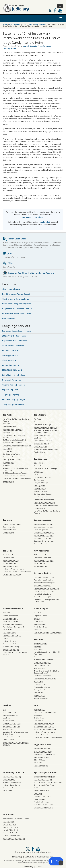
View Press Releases (11, 289)
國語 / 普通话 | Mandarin (13, 370)
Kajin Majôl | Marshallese (13, 375)
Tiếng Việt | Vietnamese (13, 404)
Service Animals (40, 563)
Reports (37, 618)
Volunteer (7, 465)
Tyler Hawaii (38, 867)
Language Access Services (43, 527)
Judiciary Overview (10, 641)
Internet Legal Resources (43, 441)
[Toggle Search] (60, 6)
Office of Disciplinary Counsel (45, 502)
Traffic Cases (39, 681)
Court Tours (7, 791)
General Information (41, 466)
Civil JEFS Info (39, 471)
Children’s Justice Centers (12, 724)
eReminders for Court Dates (13, 429)
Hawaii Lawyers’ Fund (42, 497)
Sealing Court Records (11, 649)
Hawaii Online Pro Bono (43, 594)
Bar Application (39, 480)
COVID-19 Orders (40, 760)
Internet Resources (41, 766)
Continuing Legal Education (44, 494)
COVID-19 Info (8, 424)
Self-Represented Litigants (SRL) (14, 440)
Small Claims (39, 693)
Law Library (38, 438)
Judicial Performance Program (14, 476)
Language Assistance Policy (44, 524)
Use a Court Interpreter (42, 538)
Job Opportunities (9, 633)
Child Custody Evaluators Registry (15, 473)
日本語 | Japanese (10, 355)
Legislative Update (41, 616)
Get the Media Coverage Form (16, 299)
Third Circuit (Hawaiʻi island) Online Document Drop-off (46, 431)
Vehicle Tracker (9, 740)
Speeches (38, 630)
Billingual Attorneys (41, 483)
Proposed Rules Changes (43, 751)
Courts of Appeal (9, 821)
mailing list (45, 222)
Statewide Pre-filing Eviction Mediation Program (29, 273)
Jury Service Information (12, 524)
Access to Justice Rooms (43, 586)
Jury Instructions (40, 488)
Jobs (7, 254)
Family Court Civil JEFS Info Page (45, 469)
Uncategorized (40, 24)
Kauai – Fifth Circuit (10, 833)
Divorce (37, 657)
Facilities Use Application (12, 575)
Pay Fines (6, 432)
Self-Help (37, 646)
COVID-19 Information (11, 613)
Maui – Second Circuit (11, 827)
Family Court (39, 721)
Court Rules (38, 763)
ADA (5, 709)
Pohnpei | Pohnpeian (12, 380)
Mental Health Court (41, 802)
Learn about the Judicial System (17, 304)
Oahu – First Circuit (10, 824)
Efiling (8, 263)
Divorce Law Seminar (11, 457)
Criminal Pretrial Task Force (44, 785)
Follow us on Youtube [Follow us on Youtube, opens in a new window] (60, 10)
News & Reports (15, 24)
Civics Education (9, 779)
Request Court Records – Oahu (45, 679)
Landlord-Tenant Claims (43, 665)
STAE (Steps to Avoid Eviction (44, 805)
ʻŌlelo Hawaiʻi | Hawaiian (13, 346)
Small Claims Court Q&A (43, 597)
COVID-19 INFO (39, 463)
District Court (39, 718)
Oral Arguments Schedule (12, 460)
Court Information (10, 527)
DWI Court (38, 788)
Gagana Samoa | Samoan (13, 385)
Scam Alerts (7, 451)
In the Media (39, 621)
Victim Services (40, 668)
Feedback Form (9, 481)
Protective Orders (41, 684)
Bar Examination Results (12, 454)
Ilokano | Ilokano (10, 350)
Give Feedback (9, 319)
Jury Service (7, 638)
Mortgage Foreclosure (42, 687)
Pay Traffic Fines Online (11, 621)
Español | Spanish (10, 390)
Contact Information (10, 427)
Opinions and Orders (11, 566)
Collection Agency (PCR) (42, 662)
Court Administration (11, 644)
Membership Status (41, 491)
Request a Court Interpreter (44, 533)
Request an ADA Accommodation (17, 309)
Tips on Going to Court (42, 698)
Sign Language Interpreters (44, 535)
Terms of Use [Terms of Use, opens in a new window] (30, 857)
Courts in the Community (12, 777)
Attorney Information (42, 444)
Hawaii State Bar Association (44, 500)
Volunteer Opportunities (12, 782)
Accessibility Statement (45, 857)
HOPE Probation (40, 799)
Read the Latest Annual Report (16, 294)
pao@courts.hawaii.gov (33, 217)
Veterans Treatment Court (44, 808)
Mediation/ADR (8, 721)
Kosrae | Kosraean (10, 365)
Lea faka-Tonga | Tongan (14, 399)
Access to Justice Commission (45, 577)
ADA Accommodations (42, 555)
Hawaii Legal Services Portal (44, 591)
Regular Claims (39, 695)
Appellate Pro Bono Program (44, 583)
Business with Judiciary (11, 647)
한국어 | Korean (9, 360)
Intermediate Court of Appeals (45, 712)
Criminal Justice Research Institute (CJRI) (48, 782)
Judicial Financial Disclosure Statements (17, 479)
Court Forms (8, 448)
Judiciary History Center (12, 785)
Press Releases (28, 24)
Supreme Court (40, 709)
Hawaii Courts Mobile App (12, 635)
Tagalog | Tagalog (11, 395)
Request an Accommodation (44, 558)
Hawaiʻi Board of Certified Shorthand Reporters (16, 420)
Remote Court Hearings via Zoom (15, 627)
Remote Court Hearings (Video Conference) (14, 436)
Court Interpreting (10, 712)
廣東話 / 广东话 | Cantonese (14, 336)
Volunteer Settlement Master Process (17, 737)
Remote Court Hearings (42, 425)
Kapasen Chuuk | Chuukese (14, 341)
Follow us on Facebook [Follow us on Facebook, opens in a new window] (55, 10)
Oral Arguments (40, 486)
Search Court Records (42, 435)
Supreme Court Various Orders (45, 754)
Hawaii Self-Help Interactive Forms (46, 588)
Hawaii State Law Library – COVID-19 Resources (47, 653)
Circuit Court (39, 715)
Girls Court (38, 793)
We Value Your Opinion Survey (14, 838)
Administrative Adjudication (44, 726)
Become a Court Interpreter (44, 541)
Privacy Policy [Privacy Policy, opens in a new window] (17, 857)
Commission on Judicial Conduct (46, 729)
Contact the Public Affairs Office (17, 314)
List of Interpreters (41, 530)
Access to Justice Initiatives (44, 580)
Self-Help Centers (40, 644)
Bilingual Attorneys (41, 446)
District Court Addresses (12, 836)
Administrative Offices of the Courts (16, 819)
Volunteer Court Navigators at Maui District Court (16, 469)
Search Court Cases (15, 239)
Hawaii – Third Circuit (11, 830)
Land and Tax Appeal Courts (44, 724)
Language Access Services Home (17, 331)
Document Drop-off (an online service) (17, 446)
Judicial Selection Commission (45, 735)
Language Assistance (10, 715)
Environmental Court (42, 791)
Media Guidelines (9, 555)
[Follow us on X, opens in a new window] (50, 11)
